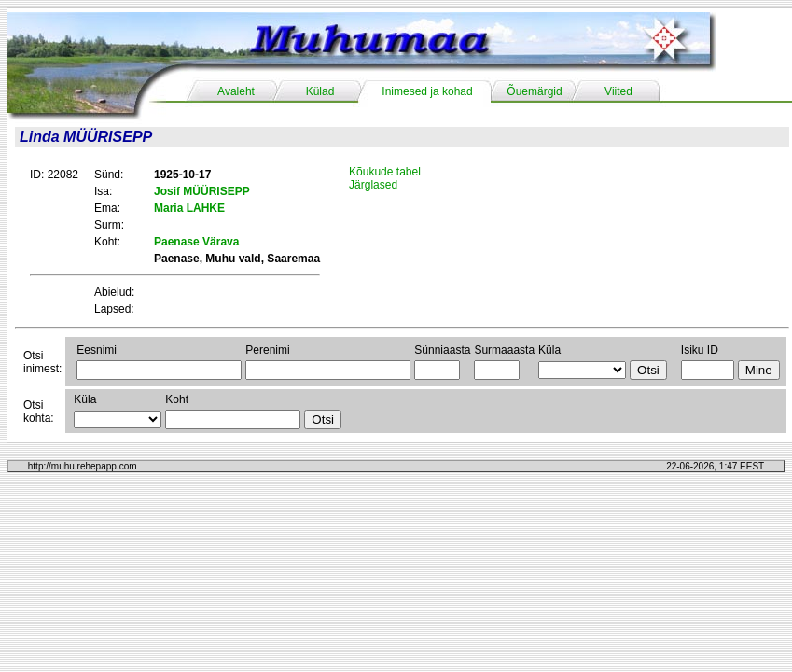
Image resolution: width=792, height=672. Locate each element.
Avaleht (236, 91)
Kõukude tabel (385, 172)
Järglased (373, 185)
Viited (618, 91)
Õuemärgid (534, 91)
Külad (320, 91)
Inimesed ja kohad (427, 91)
